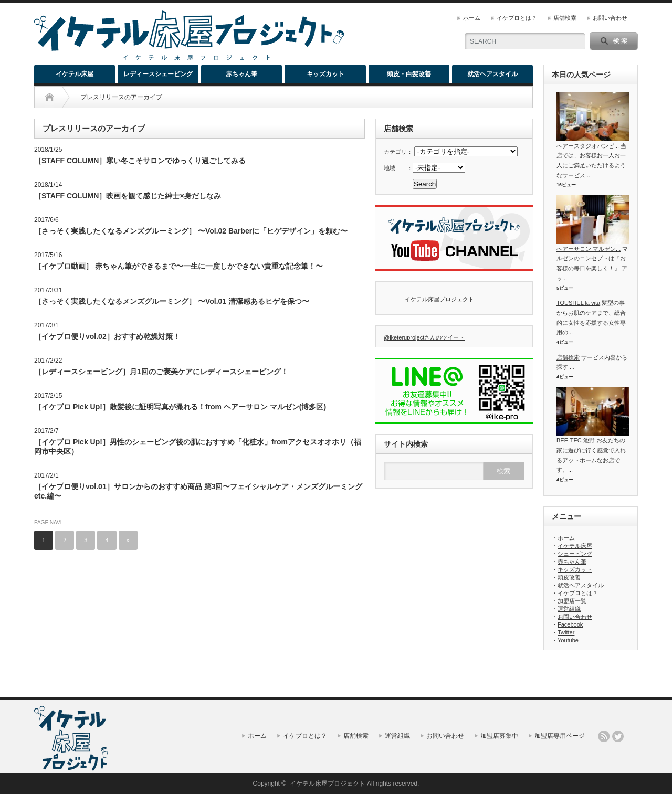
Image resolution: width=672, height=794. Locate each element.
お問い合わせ (610, 18)
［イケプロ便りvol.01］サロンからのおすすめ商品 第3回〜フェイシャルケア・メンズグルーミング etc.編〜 (198, 491)
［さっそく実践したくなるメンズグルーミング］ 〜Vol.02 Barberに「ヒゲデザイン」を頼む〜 (191, 231)
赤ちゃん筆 (241, 74)
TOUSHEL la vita (578, 303)
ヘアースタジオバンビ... (588, 146)
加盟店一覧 (572, 601)
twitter (618, 736)
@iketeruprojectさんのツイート (424, 337)
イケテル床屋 (75, 74)
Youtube (568, 640)
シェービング (575, 554)
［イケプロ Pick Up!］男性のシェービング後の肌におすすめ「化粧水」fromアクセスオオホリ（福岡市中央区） (198, 447)
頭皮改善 (569, 577)
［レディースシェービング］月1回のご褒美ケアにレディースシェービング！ (161, 372)
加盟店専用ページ (560, 736)
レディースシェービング (158, 74)
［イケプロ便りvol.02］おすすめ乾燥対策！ (107, 336)
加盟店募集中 (499, 736)
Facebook (570, 624)
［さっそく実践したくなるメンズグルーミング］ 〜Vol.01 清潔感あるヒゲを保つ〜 (172, 301)
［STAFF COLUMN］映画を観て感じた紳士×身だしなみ (128, 196)
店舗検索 (565, 18)
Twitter (566, 632)
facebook (632, 736)
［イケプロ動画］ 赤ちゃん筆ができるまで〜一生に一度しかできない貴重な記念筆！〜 (178, 266)
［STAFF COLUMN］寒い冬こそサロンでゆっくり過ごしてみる (140, 161)
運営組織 (569, 609)
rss (604, 736)
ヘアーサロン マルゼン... (589, 249)
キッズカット (325, 74)
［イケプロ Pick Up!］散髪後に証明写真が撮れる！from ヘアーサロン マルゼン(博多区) (180, 407)
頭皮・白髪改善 (409, 74)
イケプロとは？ (517, 18)
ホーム (472, 18)
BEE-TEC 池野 (576, 440)
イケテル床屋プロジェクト (439, 299)
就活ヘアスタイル (492, 74)
